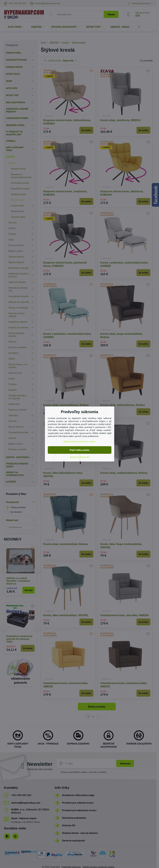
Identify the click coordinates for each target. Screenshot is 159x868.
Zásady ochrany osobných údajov (79, 441)
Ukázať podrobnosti (79, 457)
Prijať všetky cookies (79, 450)
